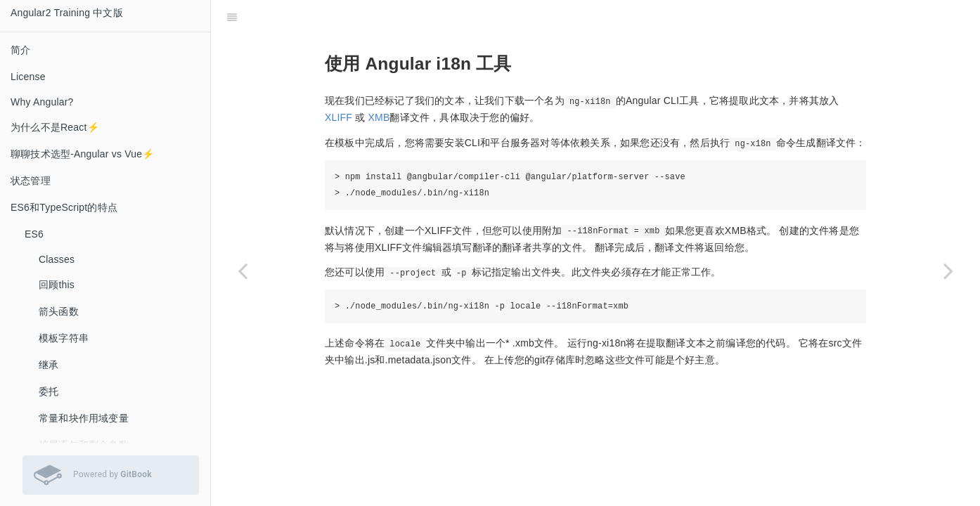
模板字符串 (64, 338)
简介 (20, 50)
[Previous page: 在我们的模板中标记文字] (243, 271)
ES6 (34, 234)
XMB (379, 117)
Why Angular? (42, 102)
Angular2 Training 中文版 (67, 13)
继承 (49, 365)
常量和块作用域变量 (84, 418)
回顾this (57, 285)
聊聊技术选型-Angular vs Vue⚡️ (83, 154)
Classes (57, 259)
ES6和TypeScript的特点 (64, 207)
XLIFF (339, 117)
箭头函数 (59, 311)
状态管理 (31, 181)
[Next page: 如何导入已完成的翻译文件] (948, 271)
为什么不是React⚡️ (55, 127)
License (28, 77)
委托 (49, 391)
